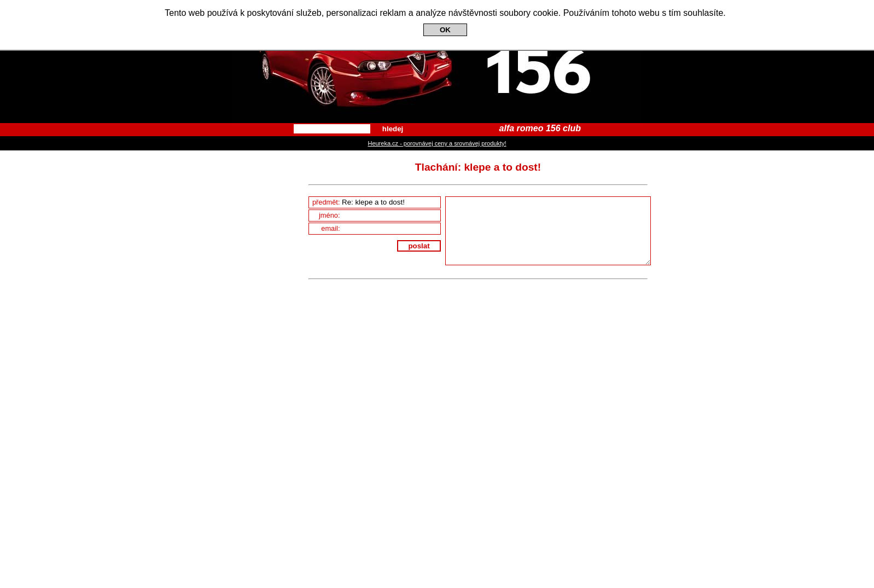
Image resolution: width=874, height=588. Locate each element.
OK (445, 30)
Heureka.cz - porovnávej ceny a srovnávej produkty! (437, 143)
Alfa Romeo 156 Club (437, 62)
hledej (393, 129)
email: (381, 228)
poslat (419, 246)
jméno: (380, 215)
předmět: (376, 202)
